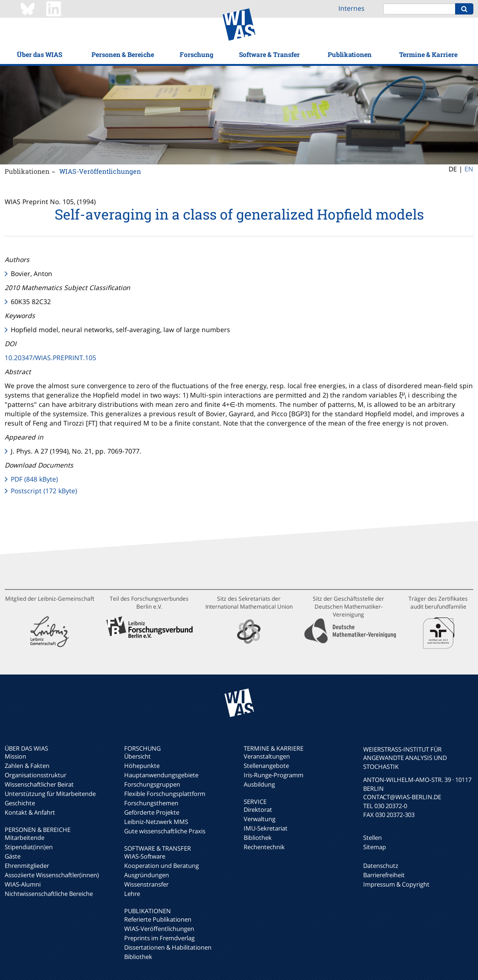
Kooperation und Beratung (162, 866)
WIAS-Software (145, 856)
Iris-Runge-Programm (274, 775)
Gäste (13, 856)
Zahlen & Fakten (27, 766)
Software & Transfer (269, 54)
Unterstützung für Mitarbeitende (50, 794)
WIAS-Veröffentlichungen (100, 171)
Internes (351, 8)
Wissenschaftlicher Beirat (39, 784)
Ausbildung (259, 784)
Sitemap (375, 847)
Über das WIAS (39, 54)
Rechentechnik (264, 847)
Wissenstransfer (146, 884)
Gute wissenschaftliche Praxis (165, 831)
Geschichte (20, 803)
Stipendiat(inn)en (29, 847)
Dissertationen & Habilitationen (168, 947)
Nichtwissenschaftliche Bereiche (49, 894)
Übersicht (137, 756)
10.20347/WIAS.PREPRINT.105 (50, 358)
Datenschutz (381, 866)
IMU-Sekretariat (266, 828)
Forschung (197, 54)
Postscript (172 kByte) (44, 491)
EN (469, 169)
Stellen (373, 838)
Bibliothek (138, 957)
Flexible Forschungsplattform (165, 794)
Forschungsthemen (151, 803)
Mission (15, 756)
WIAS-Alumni (23, 884)
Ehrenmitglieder (27, 866)
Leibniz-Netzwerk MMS (156, 822)
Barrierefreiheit (384, 875)
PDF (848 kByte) (34, 479)
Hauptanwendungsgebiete (161, 775)
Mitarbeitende (25, 838)
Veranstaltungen (267, 756)
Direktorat (258, 810)
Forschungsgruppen (152, 784)
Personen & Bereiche (123, 54)
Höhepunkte (142, 766)
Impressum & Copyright (396, 884)
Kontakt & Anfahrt (30, 812)
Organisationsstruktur (35, 775)
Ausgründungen (147, 875)
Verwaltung (260, 819)
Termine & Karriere (428, 54)
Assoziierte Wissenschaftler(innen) (52, 875)
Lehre (132, 894)
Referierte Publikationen (158, 919)
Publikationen (350, 54)
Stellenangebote (266, 766)
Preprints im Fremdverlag (159, 938)
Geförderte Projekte (152, 812)
